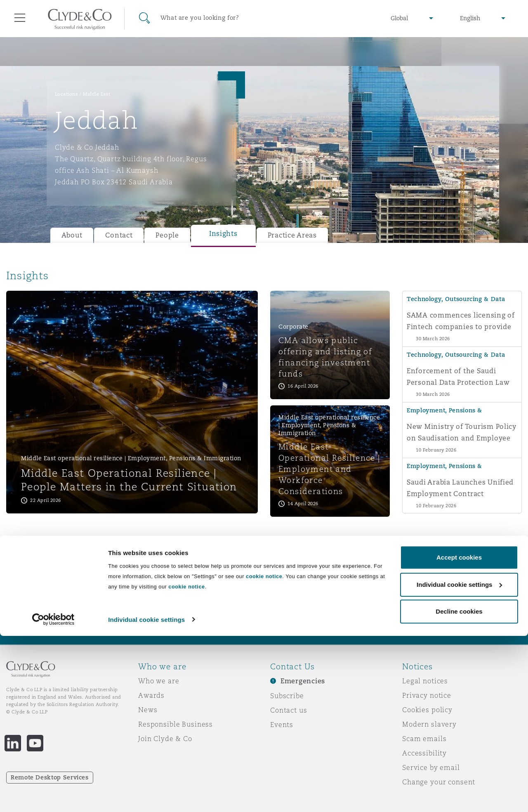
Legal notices (425, 681)
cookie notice (264, 753)
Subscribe (287, 696)
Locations (67, 94)
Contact (119, 235)
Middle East (97, 94)
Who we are (159, 681)
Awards (151, 695)
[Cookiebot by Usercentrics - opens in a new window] (53, 796)
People (167, 235)
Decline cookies (459, 788)
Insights (223, 234)
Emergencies (303, 681)
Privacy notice (427, 695)
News (148, 710)
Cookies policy (427, 710)
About (72, 235)
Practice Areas (292, 235)
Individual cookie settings (146, 796)
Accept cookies (459, 734)
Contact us (289, 710)
